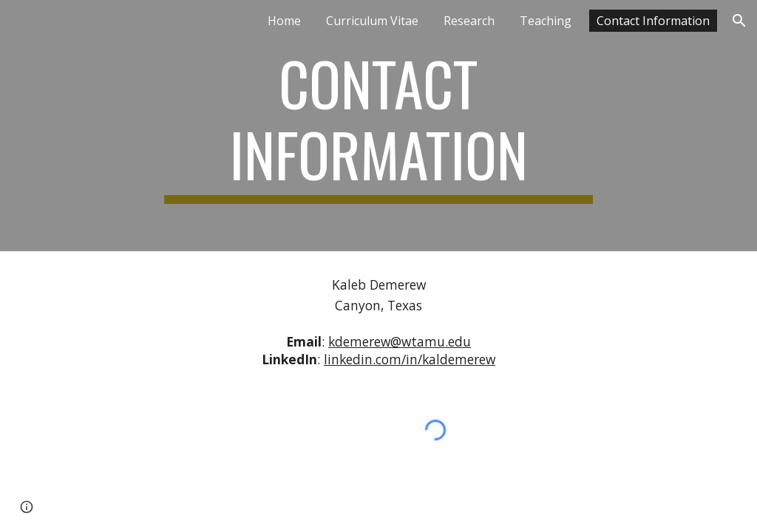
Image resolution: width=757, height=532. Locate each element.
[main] (378, 126)
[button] (739, 21)
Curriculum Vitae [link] (372, 21)
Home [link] (284, 21)
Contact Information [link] (653, 21)
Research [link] (469, 21)
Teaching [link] (546, 21)
